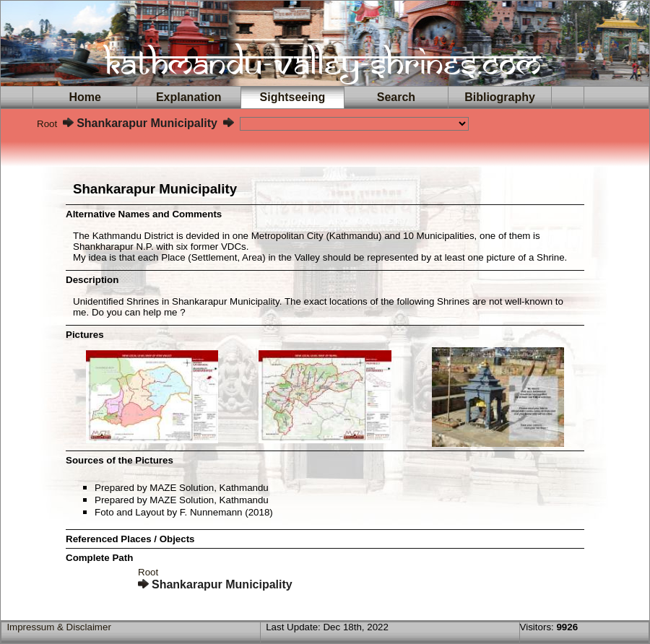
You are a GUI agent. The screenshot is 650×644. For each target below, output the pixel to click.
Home (85, 97)
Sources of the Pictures (120, 460)
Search (396, 97)
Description (92, 280)
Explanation (188, 97)
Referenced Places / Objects (130, 539)
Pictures (85, 335)
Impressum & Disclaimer (58, 627)
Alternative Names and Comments (144, 214)
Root (47, 124)
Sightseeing (292, 97)
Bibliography (500, 97)
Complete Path (99, 558)
